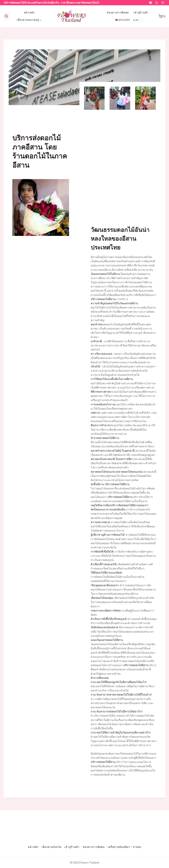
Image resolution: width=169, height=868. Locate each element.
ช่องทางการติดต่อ (118, 13)
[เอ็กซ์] (157, 3)
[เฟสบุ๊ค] (151, 3)
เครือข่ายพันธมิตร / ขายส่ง (124, 847)
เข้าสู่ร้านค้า (141, 13)
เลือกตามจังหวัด (51, 847)
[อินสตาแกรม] (163, 3)
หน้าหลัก (29, 13)
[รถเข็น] (162, 16)
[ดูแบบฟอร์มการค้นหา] (6, 16)
